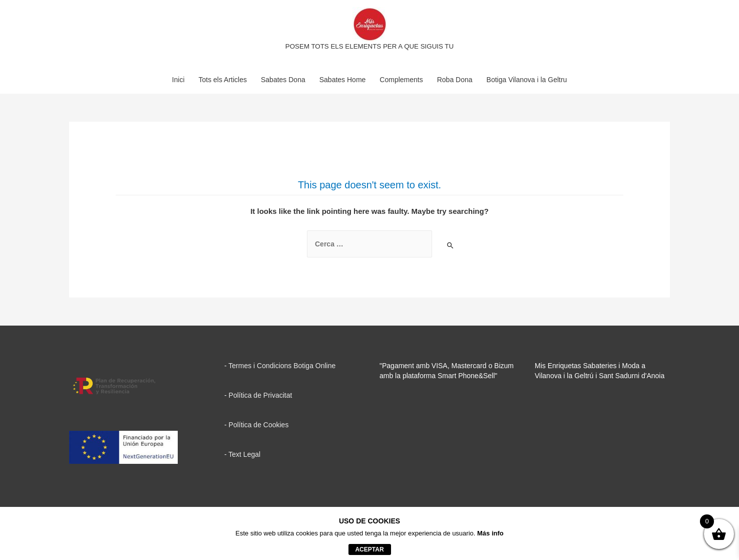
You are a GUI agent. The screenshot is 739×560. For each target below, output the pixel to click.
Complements (401, 80)
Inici (178, 80)
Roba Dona (455, 80)
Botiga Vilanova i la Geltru (527, 80)
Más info (490, 533)
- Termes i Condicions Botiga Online (280, 366)
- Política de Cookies (256, 425)
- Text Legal (242, 454)
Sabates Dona (283, 80)
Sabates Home (343, 80)
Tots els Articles (223, 80)
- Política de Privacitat (258, 395)
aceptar (369, 549)
